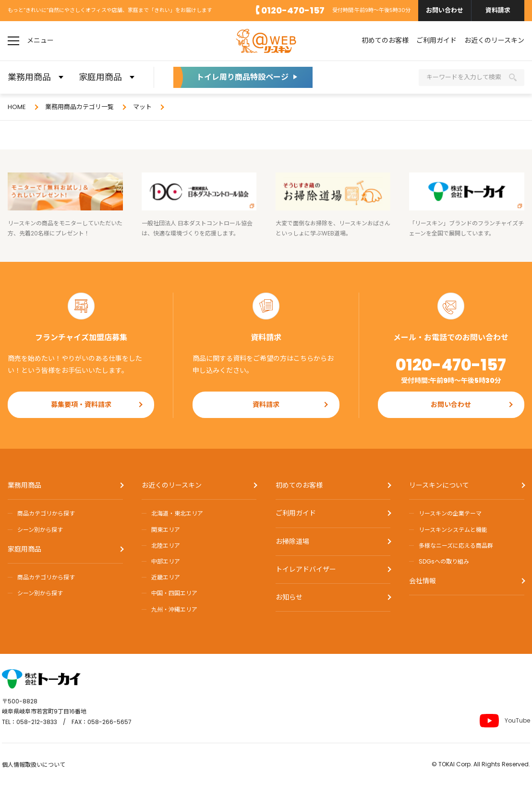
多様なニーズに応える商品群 (456, 546)
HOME (17, 107)
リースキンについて (439, 485)
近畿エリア (166, 577)
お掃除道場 (292, 541)
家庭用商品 (24, 549)
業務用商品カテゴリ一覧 (79, 107)
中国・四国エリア (174, 593)
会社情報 (423, 581)
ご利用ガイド (436, 40)
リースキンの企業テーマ (450, 513)
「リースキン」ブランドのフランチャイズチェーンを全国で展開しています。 (467, 205)
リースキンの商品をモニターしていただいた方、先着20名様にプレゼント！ (65, 205)
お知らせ (289, 597)
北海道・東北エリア (177, 513)
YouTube (505, 721)
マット (142, 107)
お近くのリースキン (494, 40)
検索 (513, 77)
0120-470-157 (293, 10)
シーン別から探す (40, 530)
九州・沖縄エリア (174, 609)
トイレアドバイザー (306, 569)
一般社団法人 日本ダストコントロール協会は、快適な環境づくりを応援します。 (199, 205)
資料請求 (498, 10)
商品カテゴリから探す (46, 513)
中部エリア (166, 561)
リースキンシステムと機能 (453, 530)
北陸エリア (166, 546)
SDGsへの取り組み (444, 561)
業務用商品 (24, 485)
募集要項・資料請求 (81, 405)
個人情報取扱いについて (34, 765)
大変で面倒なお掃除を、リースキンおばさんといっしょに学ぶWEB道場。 (333, 205)
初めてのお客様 (385, 40)
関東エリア (166, 530)
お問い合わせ (445, 10)
